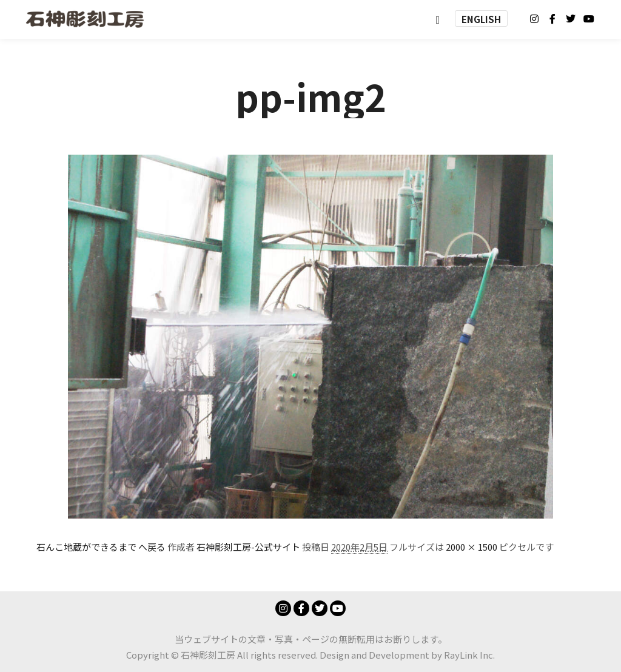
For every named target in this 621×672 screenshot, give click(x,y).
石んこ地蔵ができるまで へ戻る (101, 547)
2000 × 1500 (472, 547)
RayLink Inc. (469, 655)
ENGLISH (481, 19)
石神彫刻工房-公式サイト (248, 547)
